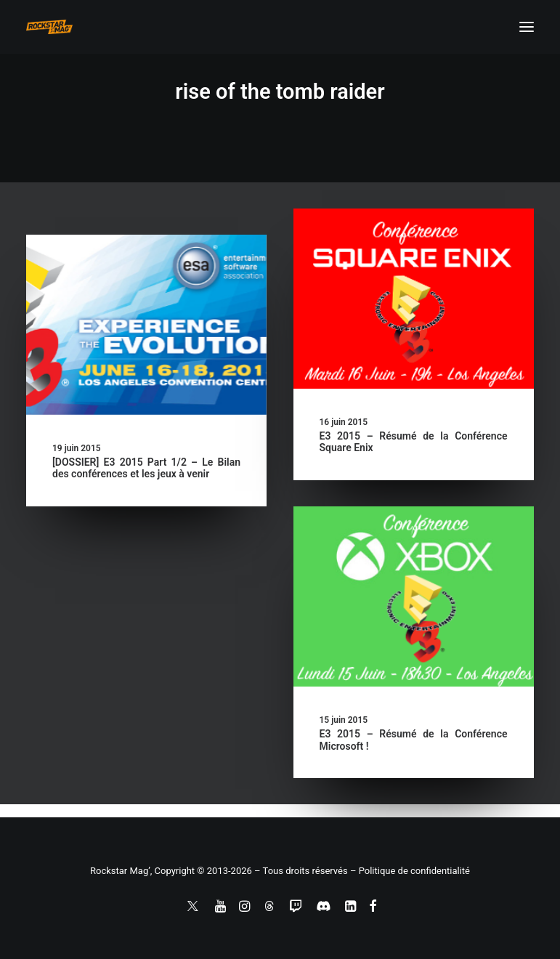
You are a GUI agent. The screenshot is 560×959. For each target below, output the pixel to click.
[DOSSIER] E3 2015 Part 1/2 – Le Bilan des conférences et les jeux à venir (146, 468)
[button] (527, 27)
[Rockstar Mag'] (49, 27)
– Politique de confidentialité (410, 871)
